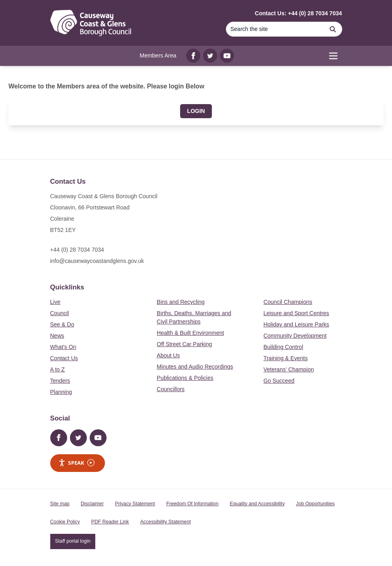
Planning (61, 392)
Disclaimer (92, 504)
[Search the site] (275, 29)
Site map (60, 504)
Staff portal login (73, 541)
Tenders (60, 381)
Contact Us (64, 358)
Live (55, 302)
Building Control (283, 347)
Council (60, 313)
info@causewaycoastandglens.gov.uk (97, 261)
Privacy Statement (135, 504)
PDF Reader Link (110, 522)
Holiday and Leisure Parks (296, 324)
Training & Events (285, 358)
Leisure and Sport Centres (296, 313)
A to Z (58, 369)
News (57, 336)
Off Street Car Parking (184, 344)
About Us (168, 355)
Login (196, 111)
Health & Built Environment (190, 333)
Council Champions (288, 302)
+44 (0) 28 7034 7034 (77, 250)
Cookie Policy (65, 522)
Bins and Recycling (181, 302)
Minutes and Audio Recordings (195, 367)
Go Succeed (279, 381)
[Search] (333, 29)
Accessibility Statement (166, 522)
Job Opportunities (315, 504)
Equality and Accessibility (257, 504)
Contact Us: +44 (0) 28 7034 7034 (299, 13)
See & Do (62, 324)
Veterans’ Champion (289, 369)
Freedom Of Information (192, 504)
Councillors (171, 389)
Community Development (295, 336)
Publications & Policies (185, 378)
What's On (63, 347)
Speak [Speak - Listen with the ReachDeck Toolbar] (76, 463)
